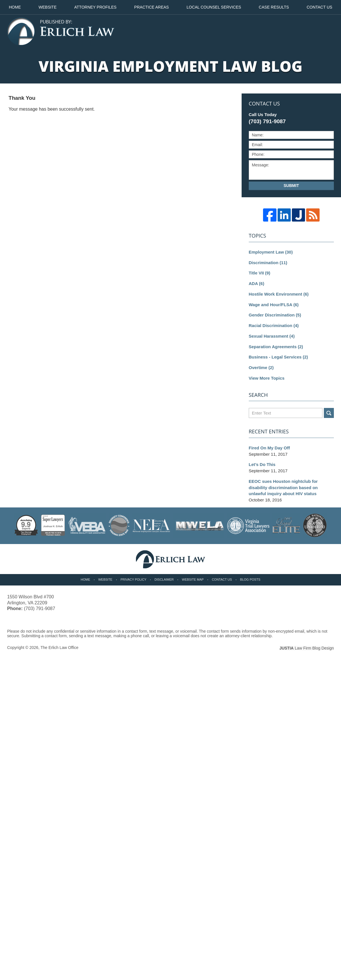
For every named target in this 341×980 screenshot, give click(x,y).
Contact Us (222, 579)
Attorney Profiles (95, 7)
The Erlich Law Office (60, 648)
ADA (256, 283)
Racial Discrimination (274, 325)
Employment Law (271, 252)
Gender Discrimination (275, 315)
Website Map (193, 579)
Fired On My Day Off (269, 448)
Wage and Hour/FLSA (274, 305)
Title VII (260, 273)
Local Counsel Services (214, 7)
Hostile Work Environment (279, 294)
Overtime (261, 367)
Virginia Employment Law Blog (61, 31)
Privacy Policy (134, 579)
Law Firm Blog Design (307, 648)
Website (48, 7)
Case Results (274, 7)
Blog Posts (250, 579)
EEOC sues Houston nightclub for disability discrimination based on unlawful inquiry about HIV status (283, 488)
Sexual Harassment (272, 336)
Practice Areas (152, 7)
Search (329, 413)
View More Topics (267, 378)
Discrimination (268, 263)
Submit (291, 186)
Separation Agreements (276, 347)
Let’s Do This (262, 464)
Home (15, 7)
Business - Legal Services (278, 357)
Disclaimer (164, 579)
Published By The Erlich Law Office (302, 31)
